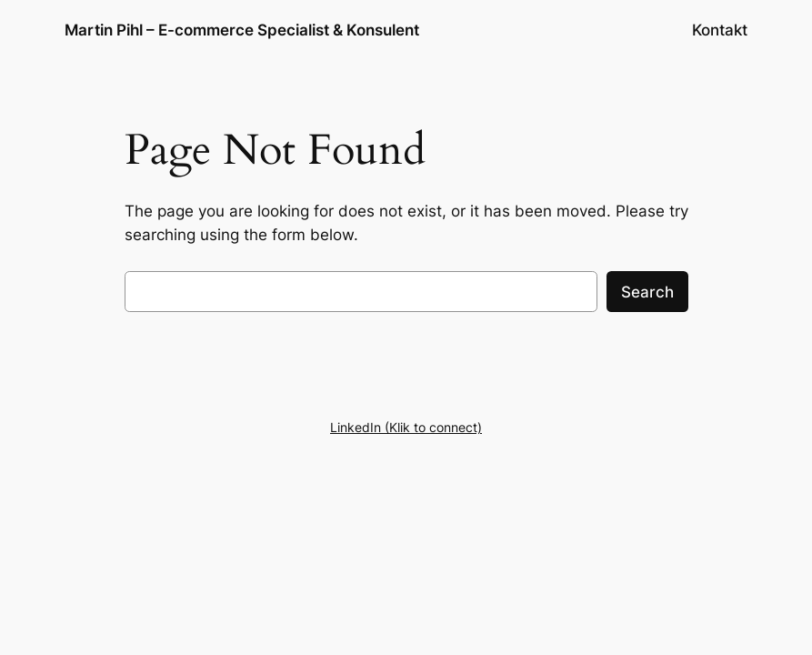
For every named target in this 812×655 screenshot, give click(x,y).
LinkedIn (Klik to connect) (406, 427)
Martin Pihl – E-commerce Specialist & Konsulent (242, 30)
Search (647, 292)
